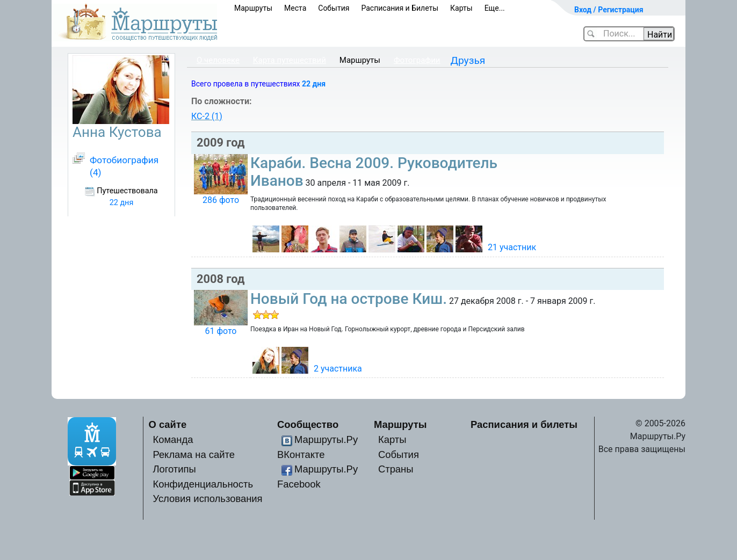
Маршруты (253, 8)
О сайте (168, 424)
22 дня (314, 84)
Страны (396, 469)
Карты (461, 8)
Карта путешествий (290, 60)
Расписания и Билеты (400, 8)
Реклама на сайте (194, 454)
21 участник (512, 247)
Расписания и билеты (524, 424)
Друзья (468, 60)
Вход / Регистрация (609, 10)
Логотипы (174, 469)
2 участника (338, 369)
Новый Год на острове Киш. (349, 299)
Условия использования (207, 499)
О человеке (218, 60)
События (334, 8)
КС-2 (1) (207, 116)
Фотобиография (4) (124, 166)
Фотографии (417, 60)
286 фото (221, 200)
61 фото (221, 331)
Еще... (495, 8)
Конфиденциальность (203, 484)
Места (295, 8)
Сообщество (308, 424)
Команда (173, 439)
